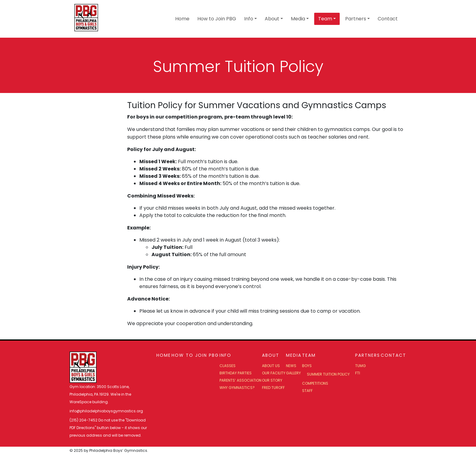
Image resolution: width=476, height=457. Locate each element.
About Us (271, 366)
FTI (358, 373)
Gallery (293, 373)
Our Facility (274, 373)
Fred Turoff (273, 388)
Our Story (272, 380)
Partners (356, 19)
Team (325, 19)
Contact (388, 19)
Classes (228, 366)
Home (182, 19)
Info (249, 19)
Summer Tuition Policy (328, 374)
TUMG (360, 366)
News (291, 366)
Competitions (315, 383)
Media (298, 19)
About (272, 19)
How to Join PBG (217, 19)
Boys (307, 366)
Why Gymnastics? (237, 388)
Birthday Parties (236, 373)
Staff (307, 391)
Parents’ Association (240, 380)
